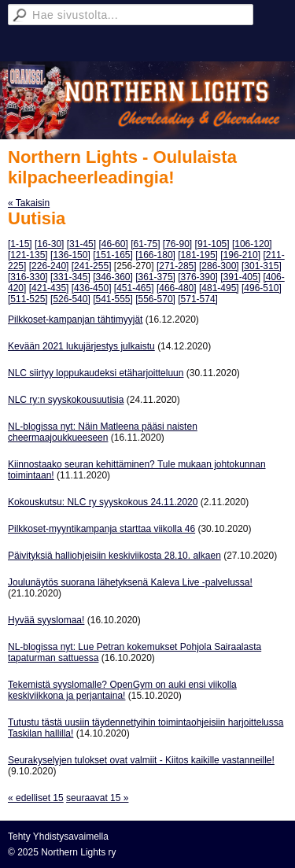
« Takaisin (29, 203)
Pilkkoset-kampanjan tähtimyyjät (75, 319)
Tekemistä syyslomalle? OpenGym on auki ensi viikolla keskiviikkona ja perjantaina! (122, 690)
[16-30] (49, 244)
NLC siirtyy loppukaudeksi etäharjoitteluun (96, 373)
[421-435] (49, 288)
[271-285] (177, 266)
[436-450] (92, 288)
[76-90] (177, 244)
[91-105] (212, 244)
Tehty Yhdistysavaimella (58, 837)
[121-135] (28, 255)
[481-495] (219, 288)
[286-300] (219, 266)
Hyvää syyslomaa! (46, 620)
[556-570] (155, 299)
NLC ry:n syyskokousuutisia (66, 400)
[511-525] (28, 299)
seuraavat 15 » (97, 798)
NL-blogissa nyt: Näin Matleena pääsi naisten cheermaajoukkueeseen (103, 432)
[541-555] (113, 299)
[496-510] (262, 288)
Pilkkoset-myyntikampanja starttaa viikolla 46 (101, 529)
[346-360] (113, 277)
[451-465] (134, 288)
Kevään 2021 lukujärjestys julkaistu (81, 346)
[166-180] (155, 255)
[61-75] (145, 244)
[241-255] (92, 266)
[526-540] (70, 299)
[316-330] (28, 277)
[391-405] (240, 277)
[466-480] (177, 288)
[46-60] (113, 244)
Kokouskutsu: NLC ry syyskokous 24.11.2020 (103, 502)
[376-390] (198, 277)
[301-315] (262, 266)
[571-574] (198, 299)
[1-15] (20, 244)
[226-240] (49, 266)
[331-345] (70, 277)
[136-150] (70, 255)
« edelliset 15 (36, 798)
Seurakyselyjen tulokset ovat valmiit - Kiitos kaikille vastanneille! (141, 760)
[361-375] (155, 277)
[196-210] (240, 255)
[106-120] (252, 244)
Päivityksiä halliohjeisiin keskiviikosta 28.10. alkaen (114, 556)
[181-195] (198, 255)
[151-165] (113, 255)
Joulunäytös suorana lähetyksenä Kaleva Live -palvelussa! (130, 582)
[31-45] (81, 244)
